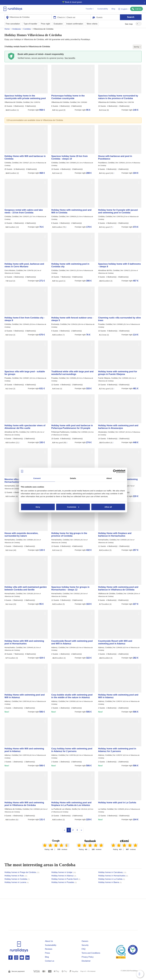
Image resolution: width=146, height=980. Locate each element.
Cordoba (27, 34)
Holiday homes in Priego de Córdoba (22, 877)
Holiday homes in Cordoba (17, 884)
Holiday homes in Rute (16, 880)
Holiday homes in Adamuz (64, 880)
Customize (73, 507)
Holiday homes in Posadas (64, 887)
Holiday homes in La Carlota (112, 884)
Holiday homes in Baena (110, 887)
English (123, 9)
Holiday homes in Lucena (17, 887)
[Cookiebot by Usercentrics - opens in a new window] (115, 471)
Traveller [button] (90, 9)
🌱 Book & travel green (72, 2)
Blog (113, 9)
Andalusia (16, 34)
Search (131, 17)
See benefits (70, 63)
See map (129, 24)
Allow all (108, 507)
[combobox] (28, 17)
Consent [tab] (37, 478)
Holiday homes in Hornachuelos (113, 880)
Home (7, 34)
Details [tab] (73, 478)
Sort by (137, 51)
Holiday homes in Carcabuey (112, 877)
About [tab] (109, 478)
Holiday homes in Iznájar (64, 877)
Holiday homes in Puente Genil (66, 884)
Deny (38, 507)
